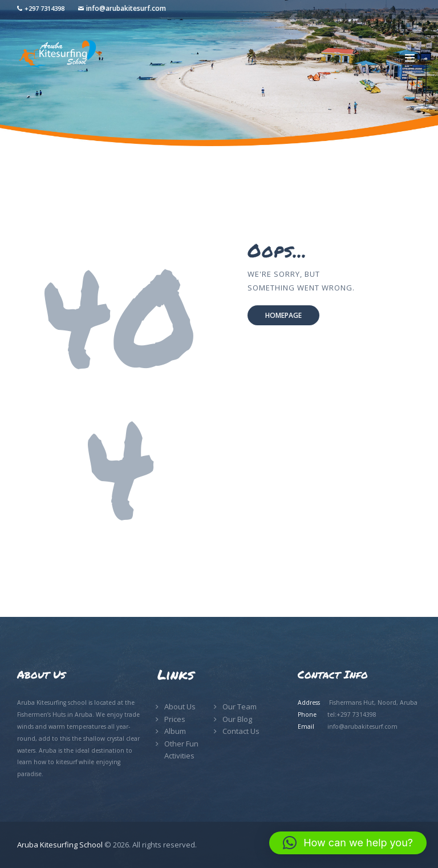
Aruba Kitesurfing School (60, 845)
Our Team (240, 706)
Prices (175, 719)
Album (175, 731)
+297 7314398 (44, 8)
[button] (348, 843)
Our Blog (237, 719)
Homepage (283, 315)
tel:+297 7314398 (352, 714)
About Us (180, 706)
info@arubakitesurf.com (126, 8)
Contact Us (241, 731)
